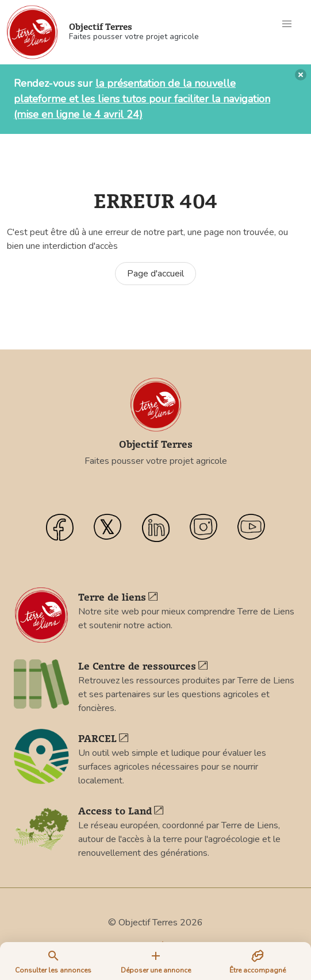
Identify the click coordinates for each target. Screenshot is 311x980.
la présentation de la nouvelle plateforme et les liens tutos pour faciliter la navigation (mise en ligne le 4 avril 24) (142, 99)
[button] (287, 24)
